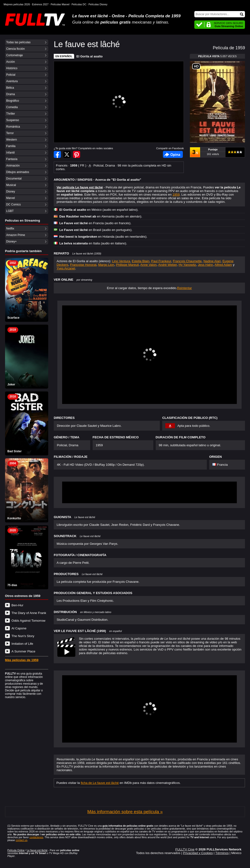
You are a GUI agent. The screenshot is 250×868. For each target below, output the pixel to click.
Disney (11, 192)
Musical (11, 185)
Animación (13, 166)
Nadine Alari (212, 261)
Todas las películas (18, 42)
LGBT (10, 211)
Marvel (11, 198)
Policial (11, 75)
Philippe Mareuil (127, 265)
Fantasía (12, 159)
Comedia (12, 107)
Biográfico (13, 101)
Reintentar (185, 288)
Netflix (10, 229)
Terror (10, 133)
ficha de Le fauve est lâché (100, 783)
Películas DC (79, 4)
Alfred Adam (223, 265)
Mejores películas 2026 (17, 4)
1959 (176, 195)
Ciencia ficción (15, 49)
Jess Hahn (205, 265)
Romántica (13, 127)
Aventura (12, 81)
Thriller (11, 114)
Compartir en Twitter (67, 154)
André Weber (167, 265)
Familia (11, 146)
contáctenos (36, 837)
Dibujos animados (18, 172)
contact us (21, 840)
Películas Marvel (60, 4)
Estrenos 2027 (40, 4)
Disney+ (12, 242)
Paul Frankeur (161, 261)
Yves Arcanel (66, 268)
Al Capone (19, 628)
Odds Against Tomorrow (28, 621)
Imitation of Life (22, 644)
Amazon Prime (16, 235)
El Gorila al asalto (90, 56)
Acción (11, 62)
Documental (14, 179)
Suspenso (13, 120)
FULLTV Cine (185, 849)
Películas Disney (98, 4)
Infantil (10, 153)
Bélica (10, 88)
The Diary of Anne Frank (29, 613)
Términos (222, 853)
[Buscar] (220, 14)
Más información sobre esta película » (125, 812)
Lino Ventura (121, 261)
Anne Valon (149, 265)
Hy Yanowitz (187, 265)
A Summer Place (23, 651)
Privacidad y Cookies (198, 853)
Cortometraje (15, 55)
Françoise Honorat (83, 265)
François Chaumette (187, 261)
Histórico (12, 68)
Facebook (173, 154)
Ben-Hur (18, 605)
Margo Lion (106, 265)
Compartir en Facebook (57, 154)
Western (12, 140)
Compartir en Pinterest (77, 154)
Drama (11, 94)
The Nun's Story (23, 636)
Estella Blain (140, 261)
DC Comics (14, 205)
